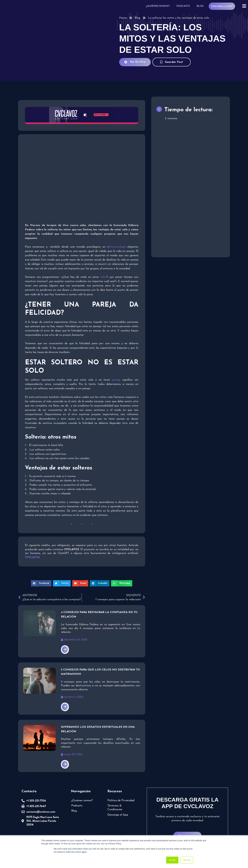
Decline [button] (187, 860)
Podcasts (183, 6)
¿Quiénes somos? (158, 6)
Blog (200, 6)
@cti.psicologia (116, 247)
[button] (41, 583)
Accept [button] (172, 860)
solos (103, 277)
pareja (116, 380)
